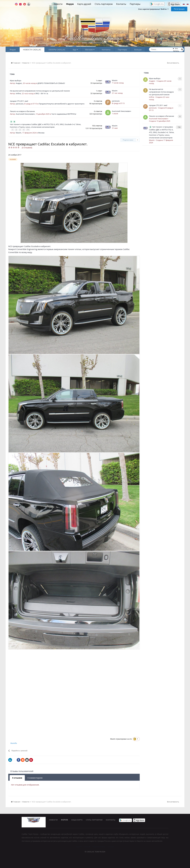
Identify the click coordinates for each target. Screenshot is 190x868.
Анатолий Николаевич (25, 114)
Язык (79, 846)
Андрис (19, 83)
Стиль (87, 846)
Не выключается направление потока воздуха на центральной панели (40, 91)
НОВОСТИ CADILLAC (32, 50)
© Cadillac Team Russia (95, 851)
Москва (41, 132)
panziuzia (20, 104)
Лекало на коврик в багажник (22, 111)
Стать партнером (104, 4)
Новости (58, 4)
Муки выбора (16, 81)
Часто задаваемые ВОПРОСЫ (64, 114)
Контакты (121, 4)
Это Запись (176, 50)
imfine (18, 93)
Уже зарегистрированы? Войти (153, 9)
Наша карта (78, 820)
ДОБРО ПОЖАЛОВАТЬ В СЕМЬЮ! (51, 83)
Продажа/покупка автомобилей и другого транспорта (62, 104)
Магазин (90, 50)
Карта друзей (84, 4)
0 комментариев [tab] (35, 778)
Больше (138, 50)
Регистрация (179, 9)
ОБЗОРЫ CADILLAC (57, 50)
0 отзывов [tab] (17, 778)
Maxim (115, 80)
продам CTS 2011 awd (19, 101)
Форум (70, 4)
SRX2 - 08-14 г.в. (42, 93)
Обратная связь (99, 846)
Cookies (111, 846)
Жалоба (14, 743)
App (75, 50)
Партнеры (135, 4)
